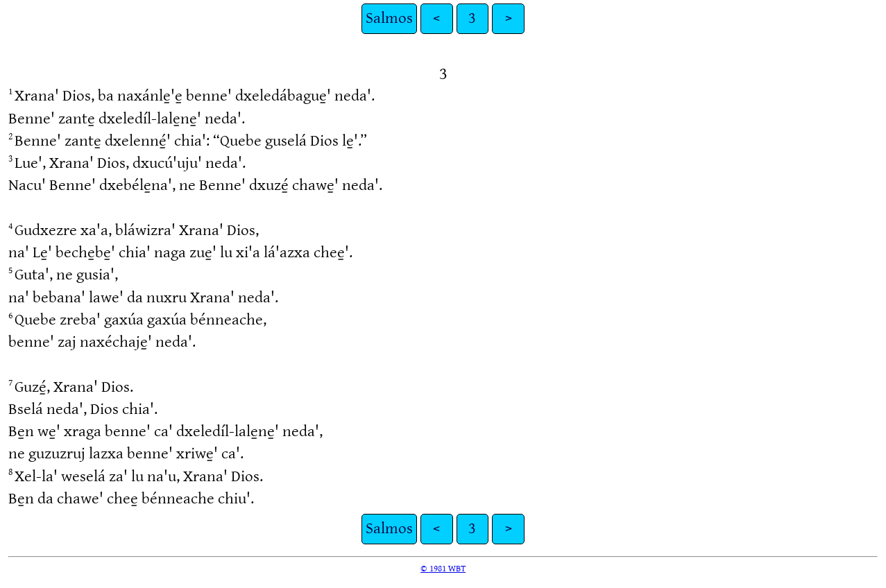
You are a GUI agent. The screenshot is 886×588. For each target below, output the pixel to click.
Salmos (389, 18)
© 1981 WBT (443, 569)
